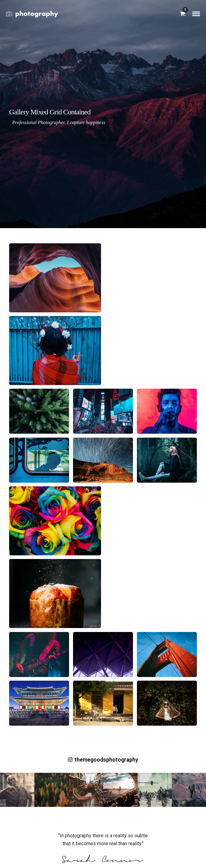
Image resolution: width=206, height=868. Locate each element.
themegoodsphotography (103, 760)
